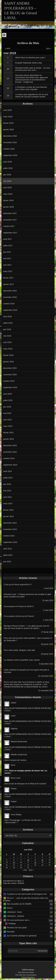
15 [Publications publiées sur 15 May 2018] (14, 862)
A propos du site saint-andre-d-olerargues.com (27, 894)
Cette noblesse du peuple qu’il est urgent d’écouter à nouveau (26, 671)
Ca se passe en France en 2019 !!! (19, 606)
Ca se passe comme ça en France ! (19, 616)
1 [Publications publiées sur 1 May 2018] (14, 857)
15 (8, 88)
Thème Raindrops (28, 977)
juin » (49, 48)
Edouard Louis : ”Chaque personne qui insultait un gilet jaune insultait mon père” (27, 595)
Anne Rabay (16, 815)
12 (8, 79)
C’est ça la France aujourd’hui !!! (18, 584)
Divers (10, 908)
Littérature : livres (14, 912)
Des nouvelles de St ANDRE (19, 904)
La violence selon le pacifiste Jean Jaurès (22, 660)
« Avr (25, 870)
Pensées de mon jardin (17, 927)
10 (8, 69)
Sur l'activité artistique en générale (22, 936)
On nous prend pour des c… (19, 920)
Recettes (11, 931)
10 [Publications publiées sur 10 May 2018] (28, 860)
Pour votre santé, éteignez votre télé (19, 650)
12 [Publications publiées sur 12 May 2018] (42, 860)
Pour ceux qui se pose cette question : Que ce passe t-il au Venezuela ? (28, 639)
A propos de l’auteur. (18, 760)
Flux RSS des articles (26, 972)
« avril (8, 48)
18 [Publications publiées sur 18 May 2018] (35, 862)
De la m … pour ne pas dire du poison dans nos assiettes (25, 899)
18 (8, 96)
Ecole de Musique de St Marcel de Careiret (28, 784)
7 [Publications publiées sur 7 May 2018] (7, 860)
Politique (12, 923)
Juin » (31, 870)
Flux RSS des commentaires (26, 975)
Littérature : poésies (15, 916)
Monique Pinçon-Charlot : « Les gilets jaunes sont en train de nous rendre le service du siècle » (26, 627)
